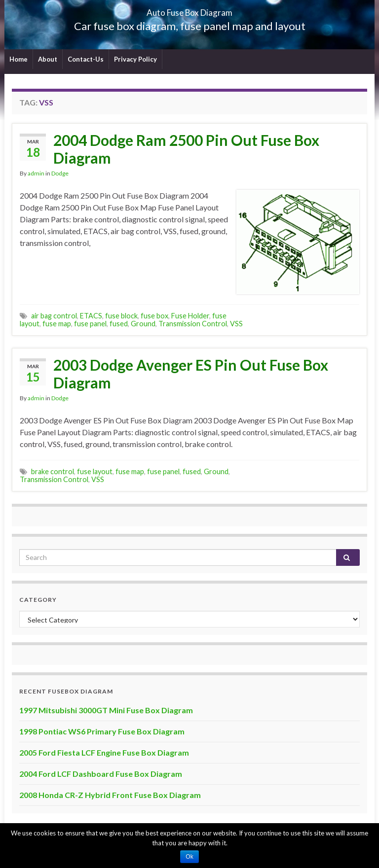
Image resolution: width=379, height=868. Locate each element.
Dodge (60, 173)
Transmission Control (193, 324)
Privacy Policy (135, 59)
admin (36, 173)
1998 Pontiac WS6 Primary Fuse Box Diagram (102, 731)
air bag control (54, 316)
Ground (143, 324)
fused (119, 324)
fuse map (57, 324)
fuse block (121, 316)
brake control (53, 471)
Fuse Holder (190, 316)
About (48, 59)
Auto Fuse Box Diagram (190, 10)
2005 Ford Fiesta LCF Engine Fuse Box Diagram (104, 752)
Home (19, 59)
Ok (189, 857)
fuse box (154, 316)
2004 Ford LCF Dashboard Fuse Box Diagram (101, 774)
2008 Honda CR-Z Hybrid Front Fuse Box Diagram (110, 795)
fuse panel (90, 324)
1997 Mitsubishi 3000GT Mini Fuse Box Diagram (106, 710)
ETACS (91, 316)
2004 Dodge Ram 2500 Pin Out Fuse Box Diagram (186, 149)
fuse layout (95, 471)
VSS (236, 324)
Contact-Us (86, 59)
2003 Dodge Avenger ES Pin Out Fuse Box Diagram (191, 374)
